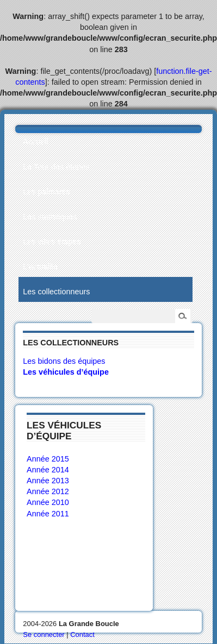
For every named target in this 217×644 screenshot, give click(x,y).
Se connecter (44, 634)
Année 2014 (48, 470)
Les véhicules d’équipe (66, 372)
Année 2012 (48, 491)
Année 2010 (48, 502)
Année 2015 (48, 459)
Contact (82, 634)
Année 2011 (48, 514)
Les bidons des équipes (64, 361)
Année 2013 (48, 481)
